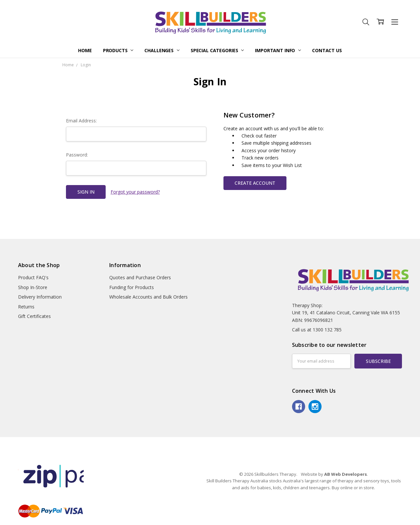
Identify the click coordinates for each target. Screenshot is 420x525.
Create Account (255, 183)
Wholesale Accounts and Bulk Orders (148, 297)
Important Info (278, 50)
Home (85, 50)
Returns (26, 307)
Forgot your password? (135, 192)
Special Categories (217, 50)
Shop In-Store (33, 287)
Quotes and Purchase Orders (140, 277)
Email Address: (81, 121)
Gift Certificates (34, 316)
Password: (77, 155)
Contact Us (327, 50)
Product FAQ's (33, 277)
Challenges (162, 50)
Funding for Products (132, 287)
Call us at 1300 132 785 (317, 330)
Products (118, 50)
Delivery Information (40, 297)
